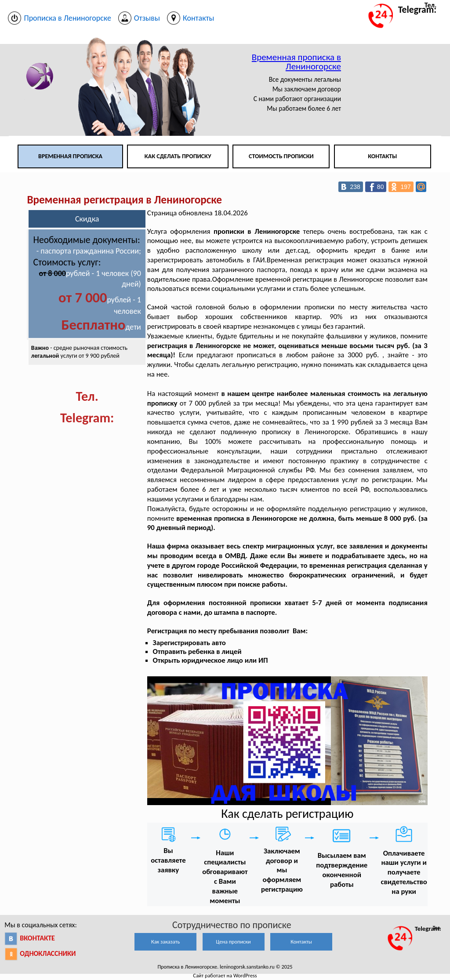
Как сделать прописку (178, 156)
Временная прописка (70, 156)
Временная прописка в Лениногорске (296, 62)
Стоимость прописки (281, 156)
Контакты (382, 156)
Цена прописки (234, 942)
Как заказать (165, 942)
